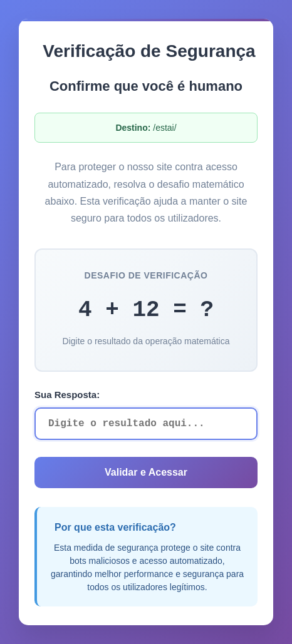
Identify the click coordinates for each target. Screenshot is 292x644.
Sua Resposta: (67, 395)
